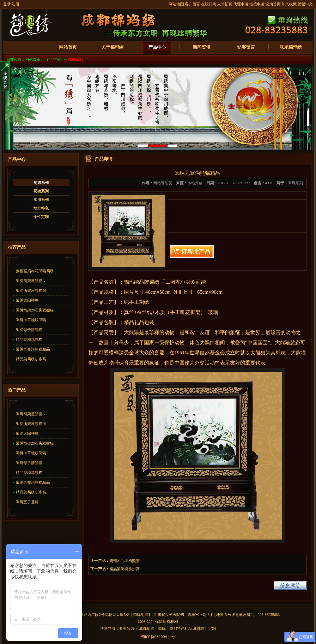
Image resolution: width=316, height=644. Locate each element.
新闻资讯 (202, 47)
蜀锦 (137, 615)
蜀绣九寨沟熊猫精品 (33, 349)
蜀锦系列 (41, 191)
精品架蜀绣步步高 (31, 359)
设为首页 (273, 4)
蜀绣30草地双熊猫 (31, 320)
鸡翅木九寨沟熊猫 (125, 561)
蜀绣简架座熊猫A (30, 281)
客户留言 (192, 4)
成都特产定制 (204, 629)
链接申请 (257, 4)
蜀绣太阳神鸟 (27, 300)
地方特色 (41, 208)
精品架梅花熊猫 (29, 340)
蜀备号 (158, 637)
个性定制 (41, 217)
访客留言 (246, 47)
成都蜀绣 (147, 629)
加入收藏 (289, 4)
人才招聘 (225, 4)
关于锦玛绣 (112, 47)
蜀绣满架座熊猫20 (31, 291)
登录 (7, 4)
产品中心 (157, 47)
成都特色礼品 (181, 629)
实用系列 (41, 200)
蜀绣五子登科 (27, 502)
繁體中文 (305, 4)
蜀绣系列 (76, 60)
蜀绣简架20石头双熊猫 (35, 310)
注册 (15, 4)
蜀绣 (144, 615)
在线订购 (209, 4)
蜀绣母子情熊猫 (29, 330)
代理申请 (241, 4)
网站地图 (176, 4)
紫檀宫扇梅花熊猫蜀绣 (35, 271)
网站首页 (68, 47)
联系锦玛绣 (291, 47)
